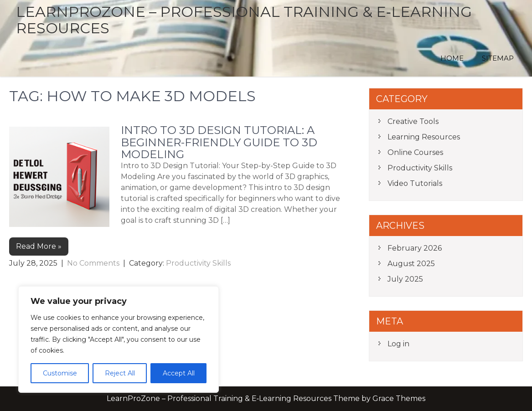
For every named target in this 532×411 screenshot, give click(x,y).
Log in (398, 344)
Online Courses (415, 152)
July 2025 (405, 279)
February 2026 (415, 248)
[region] (119, 339)
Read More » (39, 246)
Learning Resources (424, 137)
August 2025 (411, 264)
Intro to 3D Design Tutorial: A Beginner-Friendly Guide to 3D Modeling (219, 142)
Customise (60, 373)
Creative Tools (413, 121)
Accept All (179, 373)
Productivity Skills (198, 263)
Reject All (120, 373)
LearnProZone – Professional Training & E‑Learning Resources (244, 20)
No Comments (93, 263)
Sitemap (498, 58)
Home (452, 58)
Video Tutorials (415, 183)
